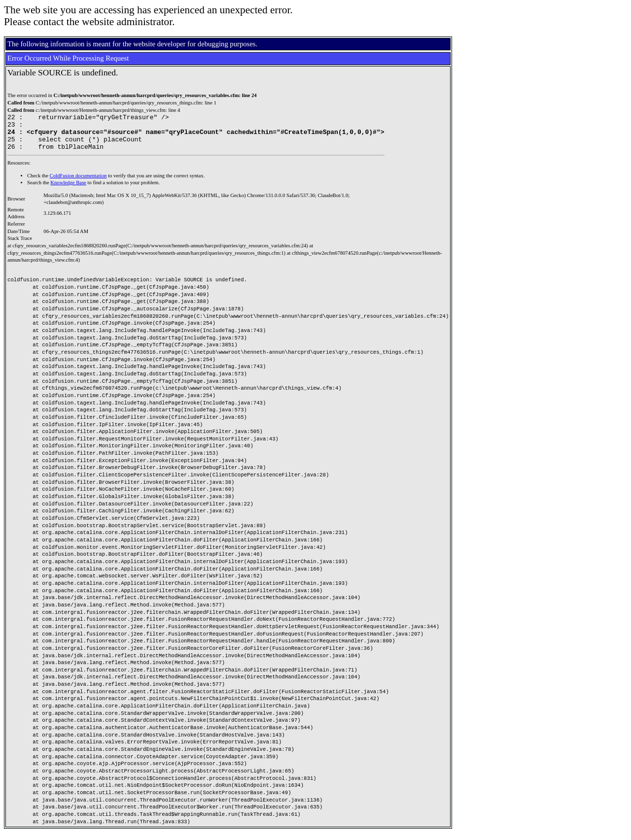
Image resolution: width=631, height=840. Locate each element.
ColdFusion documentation (78, 183)
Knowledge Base (68, 190)
